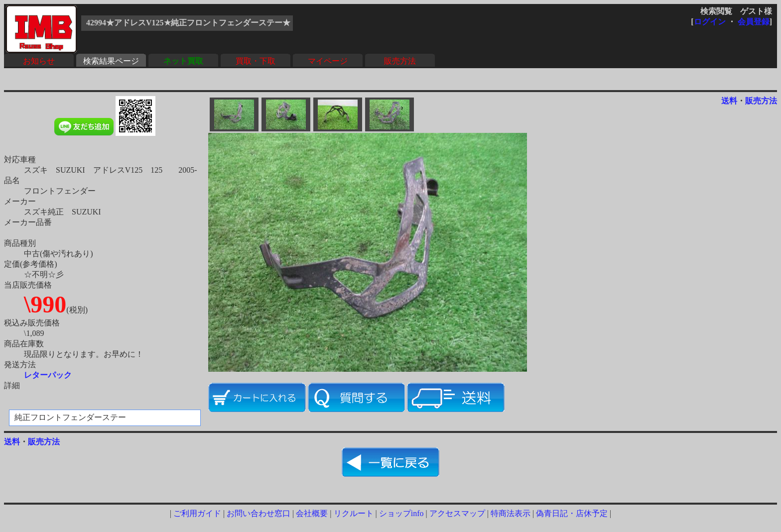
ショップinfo (401, 513)
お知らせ (39, 61)
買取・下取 (256, 61)
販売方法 (400, 61)
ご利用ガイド (197, 513)
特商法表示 (511, 513)
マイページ (328, 61)
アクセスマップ (457, 513)
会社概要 (312, 513)
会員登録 (754, 22)
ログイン (710, 22)
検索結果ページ (111, 61)
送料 (729, 101)
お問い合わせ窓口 (259, 513)
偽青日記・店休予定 (572, 513)
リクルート (354, 513)
